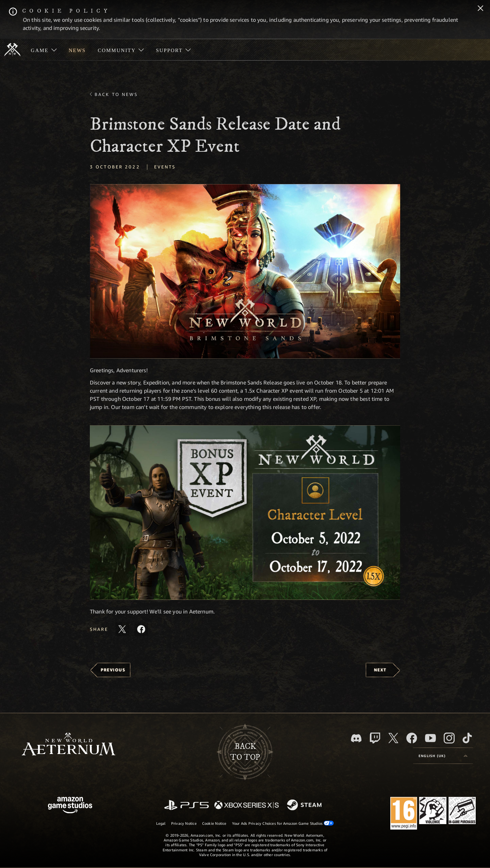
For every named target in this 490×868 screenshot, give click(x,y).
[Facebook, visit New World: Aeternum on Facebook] (412, 738)
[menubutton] (443, 756)
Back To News (116, 94)
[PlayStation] (186, 806)
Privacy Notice (184, 823)
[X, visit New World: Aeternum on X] (393, 738)
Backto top (245, 752)
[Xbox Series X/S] (247, 806)
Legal (161, 823)
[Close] (480, 9)
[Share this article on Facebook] (141, 629)
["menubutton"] (44, 50)
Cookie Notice (214, 823)
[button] (245, 271)
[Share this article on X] (122, 629)
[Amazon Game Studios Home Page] (70, 806)
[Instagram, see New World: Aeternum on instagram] (449, 738)
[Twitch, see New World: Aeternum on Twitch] (375, 738)
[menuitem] (44, 50)
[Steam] (305, 805)
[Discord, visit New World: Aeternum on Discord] (356, 738)
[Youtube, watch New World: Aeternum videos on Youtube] (430, 738)
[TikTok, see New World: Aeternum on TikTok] (467, 738)
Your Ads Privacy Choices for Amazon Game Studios (283, 823)
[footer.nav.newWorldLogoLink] (69, 745)
